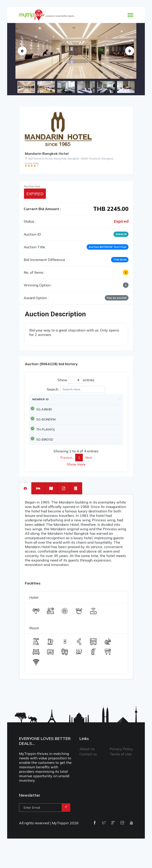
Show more (76, 487)
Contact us (88, 776)
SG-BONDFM (42, 431)
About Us (87, 771)
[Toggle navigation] (130, 16)
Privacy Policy (121, 771)
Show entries (76, 380)
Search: (76, 389)
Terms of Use (121, 776)
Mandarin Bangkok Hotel (47, 153)
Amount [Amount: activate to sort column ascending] (97, 404)
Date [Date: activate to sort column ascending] (61, 404)
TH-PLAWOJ (41, 445)
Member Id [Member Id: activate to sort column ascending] (39, 401)
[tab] (25, 511)
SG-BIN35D (41, 460)
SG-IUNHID (40, 416)
